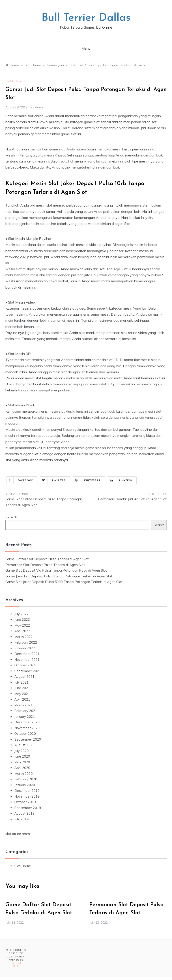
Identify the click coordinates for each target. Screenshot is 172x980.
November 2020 (27, 728)
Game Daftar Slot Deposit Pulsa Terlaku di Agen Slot (47, 559)
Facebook (20, 480)
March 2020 (24, 774)
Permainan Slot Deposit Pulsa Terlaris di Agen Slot (45, 565)
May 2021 (22, 694)
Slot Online (13, 81)
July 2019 (21, 819)
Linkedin (120, 480)
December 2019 (27, 791)
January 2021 (25, 717)
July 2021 (21, 682)
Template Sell (16, 965)
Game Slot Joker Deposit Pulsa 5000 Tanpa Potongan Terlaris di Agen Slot (64, 582)
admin (40, 107)
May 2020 (22, 762)
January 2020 (25, 785)
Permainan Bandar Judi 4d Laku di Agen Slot (132, 499)
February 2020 (26, 779)
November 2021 (27, 660)
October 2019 (25, 802)
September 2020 (28, 739)
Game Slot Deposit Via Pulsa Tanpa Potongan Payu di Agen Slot (56, 570)
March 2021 (24, 705)
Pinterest (87, 480)
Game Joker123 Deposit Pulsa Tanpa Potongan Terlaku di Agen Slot (59, 576)
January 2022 (25, 648)
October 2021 (25, 665)
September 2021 (28, 671)
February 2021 (26, 711)
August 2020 (24, 745)
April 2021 (22, 699)
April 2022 (22, 631)
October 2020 (25, 734)
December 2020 (27, 722)
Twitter (53, 480)
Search (11, 517)
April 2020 (22, 768)
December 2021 (27, 654)
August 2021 (24, 677)
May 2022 (22, 625)
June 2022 (22, 620)
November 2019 (27, 796)
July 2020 (21, 751)
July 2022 (21, 614)
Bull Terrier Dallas (86, 18)
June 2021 (22, 688)
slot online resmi (18, 834)
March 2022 (24, 637)
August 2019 (24, 813)
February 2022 (26, 642)
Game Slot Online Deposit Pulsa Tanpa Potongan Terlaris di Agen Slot (44, 502)
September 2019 (28, 808)
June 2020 (22, 756)
